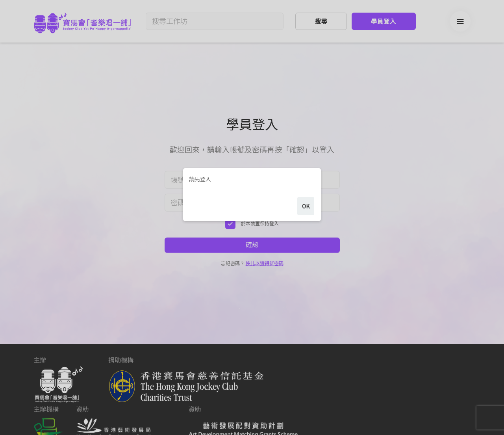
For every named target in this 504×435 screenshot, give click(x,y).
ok (306, 227)
